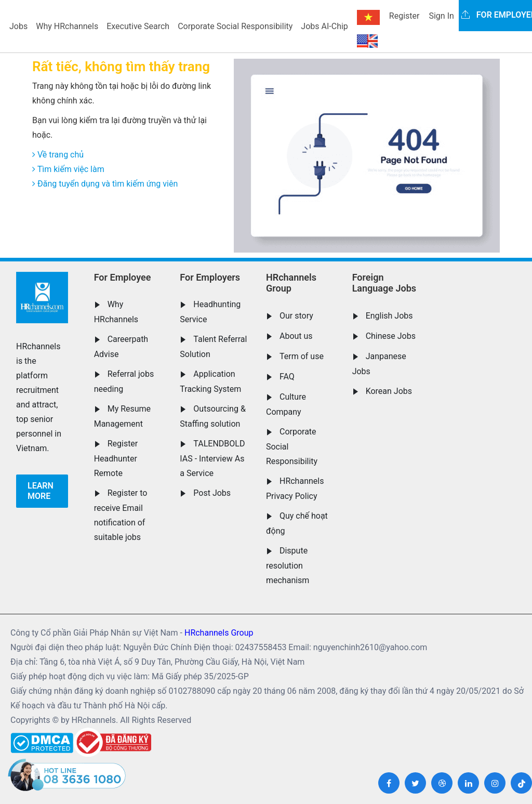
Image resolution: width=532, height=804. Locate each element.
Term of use (302, 356)
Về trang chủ (58, 155)
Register (404, 16)
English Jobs (389, 316)
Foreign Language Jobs (384, 283)
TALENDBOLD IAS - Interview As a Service (212, 458)
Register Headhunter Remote (116, 458)
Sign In (441, 16)
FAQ (287, 377)
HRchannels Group (291, 283)
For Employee (123, 277)
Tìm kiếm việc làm (68, 169)
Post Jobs (212, 493)
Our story (296, 316)
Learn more (41, 491)
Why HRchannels (67, 26)
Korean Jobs (389, 391)
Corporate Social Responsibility (235, 26)
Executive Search (138, 26)
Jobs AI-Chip (324, 26)
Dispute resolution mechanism (288, 565)
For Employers (210, 277)
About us (296, 336)
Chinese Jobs (391, 336)
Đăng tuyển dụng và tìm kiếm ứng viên (105, 184)
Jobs (18, 26)
